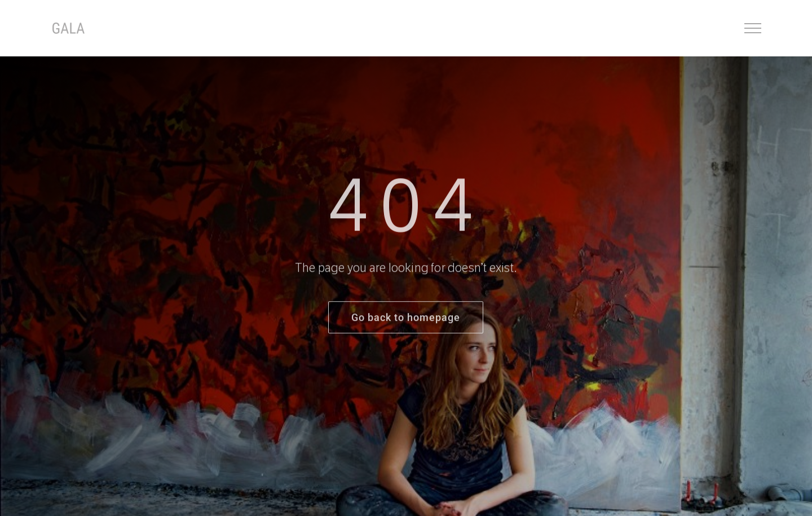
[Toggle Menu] (753, 28)
